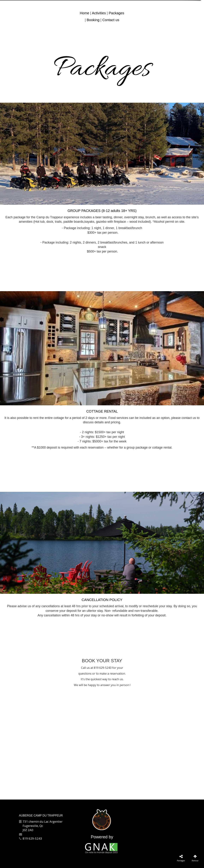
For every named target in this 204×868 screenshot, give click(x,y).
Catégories (86, 862)
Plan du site (103, 862)
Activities (99, 13)
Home (85, 13)
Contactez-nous (67, 862)
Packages (116, 13)
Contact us (111, 20)
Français (118, 862)
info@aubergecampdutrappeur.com (48, 834)
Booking (93, 20)
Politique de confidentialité (143, 862)
